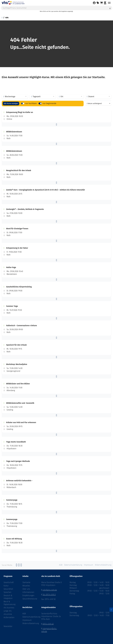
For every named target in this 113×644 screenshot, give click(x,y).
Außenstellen (9, 617)
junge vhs (8, 611)
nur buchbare (31, 103)
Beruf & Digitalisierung (9, 603)
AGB (24, 614)
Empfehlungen (28, 595)
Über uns (26, 589)
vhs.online (8, 614)
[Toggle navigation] (109, 3)
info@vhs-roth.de (50, 590)
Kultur (6, 586)
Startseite (26, 582)
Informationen (28, 592)
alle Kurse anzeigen (11, 104)
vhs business (9, 608)
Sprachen (7, 592)
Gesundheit (8, 589)
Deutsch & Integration (8, 597)
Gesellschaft (9, 582)
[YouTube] (21, 566)
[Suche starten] (110, 8)
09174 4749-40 (48, 624)
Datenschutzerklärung (28, 617)
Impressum (27, 620)
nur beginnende (49, 103)
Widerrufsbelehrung (28, 623)
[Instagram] (19, 566)
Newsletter (8, 626)
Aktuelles (26, 586)
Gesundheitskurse (28, 599)
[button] (56, 124)
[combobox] (15, 97)
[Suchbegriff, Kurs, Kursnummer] (56, 8)
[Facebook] (17, 566)
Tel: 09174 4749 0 (49, 595)
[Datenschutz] (111, 610)
